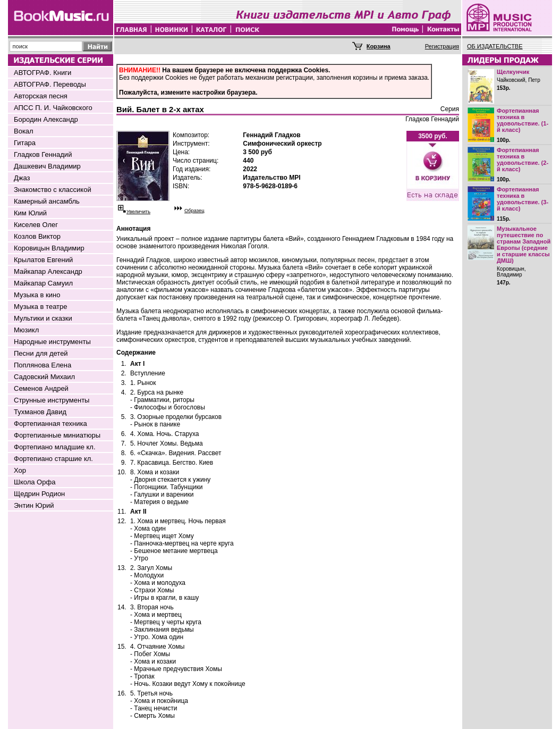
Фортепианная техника (50, 424)
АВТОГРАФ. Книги (43, 73)
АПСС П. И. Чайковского (53, 108)
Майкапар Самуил (43, 283)
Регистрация (442, 46)
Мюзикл (26, 330)
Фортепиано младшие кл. (55, 447)
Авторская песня (41, 96)
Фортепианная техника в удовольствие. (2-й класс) (523, 160)
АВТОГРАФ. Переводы (50, 84)
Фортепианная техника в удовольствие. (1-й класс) (523, 120)
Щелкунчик (513, 72)
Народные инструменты (52, 342)
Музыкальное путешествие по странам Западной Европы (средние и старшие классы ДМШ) (524, 245)
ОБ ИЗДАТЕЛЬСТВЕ (495, 46)
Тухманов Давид (40, 412)
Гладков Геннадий (43, 154)
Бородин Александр (46, 119)
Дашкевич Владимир (47, 166)
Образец (194, 211)
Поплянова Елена (43, 365)
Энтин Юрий (34, 505)
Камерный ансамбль (47, 201)
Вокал (24, 131)
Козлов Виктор (37, 236)
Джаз (22, 178)
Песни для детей (41, 353)
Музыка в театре (41, 307)
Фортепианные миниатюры (57, 435)
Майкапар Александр (48, 271)
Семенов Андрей (41, 388)
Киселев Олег (36, 225)
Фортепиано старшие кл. (53, 459)
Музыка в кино (37, 295)
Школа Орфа (35, 482)
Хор (20, 470)
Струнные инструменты (52, 400)
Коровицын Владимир (49, 248)
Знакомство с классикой (53, 190)
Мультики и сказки (43, 318)
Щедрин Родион (39, 494)
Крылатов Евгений (43, 260)
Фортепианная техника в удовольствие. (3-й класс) (523, 199)
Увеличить (138, 212)
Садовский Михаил (44, 377)
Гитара (25, 143)
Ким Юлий (30, 213)
